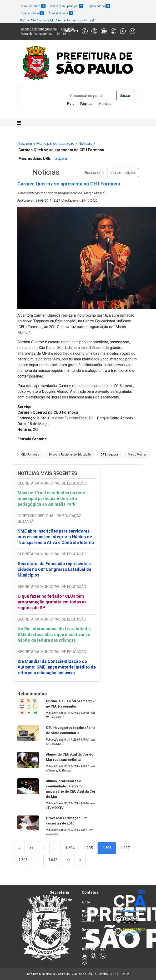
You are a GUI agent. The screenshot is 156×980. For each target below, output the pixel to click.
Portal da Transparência (37, 34)
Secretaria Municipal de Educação (46, 143)
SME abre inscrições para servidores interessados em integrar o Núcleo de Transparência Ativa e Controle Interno (56, 537)
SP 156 (61, 34)
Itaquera (60, 158)
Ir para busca (99, 6)
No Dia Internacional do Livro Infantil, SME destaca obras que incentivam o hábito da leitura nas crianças (54, 634)
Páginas (86, 104)
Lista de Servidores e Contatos (90, 916)
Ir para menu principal (67, 6)
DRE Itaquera (109, 455)
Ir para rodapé (33, 13)
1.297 (125, 848)
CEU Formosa (30, 455)
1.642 (53, 860)
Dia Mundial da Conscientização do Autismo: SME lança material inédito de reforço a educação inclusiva (57, 667)
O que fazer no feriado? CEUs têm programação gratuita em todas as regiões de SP (52, 602)
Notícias (105, 104)
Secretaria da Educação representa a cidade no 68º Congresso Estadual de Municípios (54, 569)
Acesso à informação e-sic (39, 29)
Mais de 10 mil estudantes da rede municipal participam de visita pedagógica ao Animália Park (51, 498)
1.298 (23, 860)
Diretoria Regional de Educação (70, 455)
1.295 (88, 848)
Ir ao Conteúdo (33, 6)
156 (87, 902)
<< (31, 848)
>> (68, 860)
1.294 (70, 848)
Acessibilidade (61, 13)
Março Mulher (137, 455)
